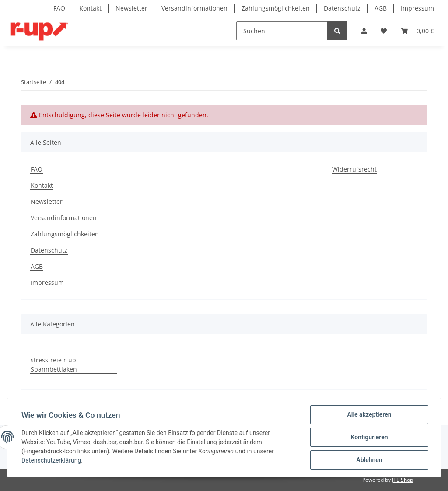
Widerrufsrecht (354, 169)
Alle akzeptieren (369, 414)
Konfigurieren (369, 437)
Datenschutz (342, 8)
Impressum (417, 8)
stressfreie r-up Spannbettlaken (54, 365)
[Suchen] (282, 31)
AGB (381, 8)
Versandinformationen (194, 8)
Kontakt (90, 8)
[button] (364, 31)
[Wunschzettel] (384, 31)
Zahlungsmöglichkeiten (276, 8)
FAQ (59, 8)
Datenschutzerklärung (51, 460)
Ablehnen (369, 460)
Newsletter (131, 8)
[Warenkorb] (417, 31)
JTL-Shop (402, 480)
